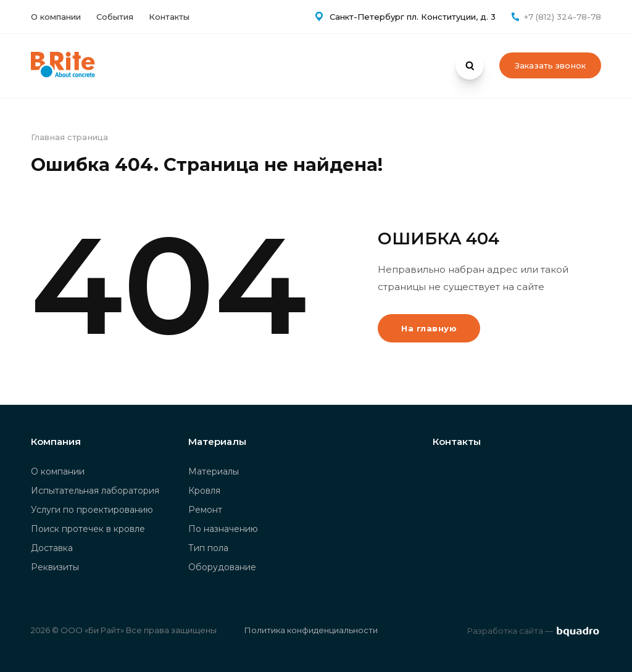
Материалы (214, 471)
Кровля (204, 491)
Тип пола (208, 548)
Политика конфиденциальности (311, 630)
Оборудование (222, 567)
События (115, 17)
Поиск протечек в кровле (88, 529)
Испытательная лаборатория (95, 491)
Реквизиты (55, 567)
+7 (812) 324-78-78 (563, 17)
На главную (429, 328)
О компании (56, 17)
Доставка (52, 548)
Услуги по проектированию (92, 510)
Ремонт (205, 510)
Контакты (169, 17)
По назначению (223, 529)
